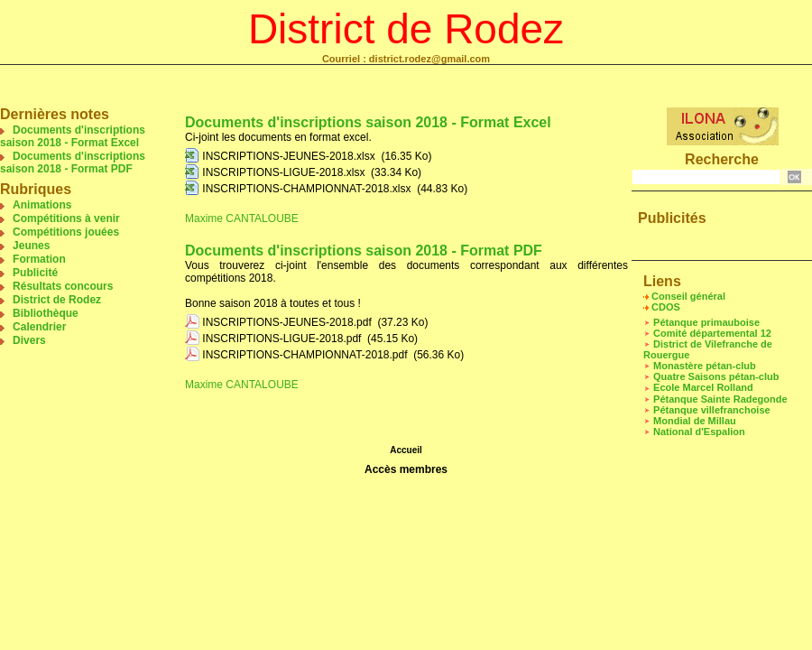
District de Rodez (406, 29)
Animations (42, 205)
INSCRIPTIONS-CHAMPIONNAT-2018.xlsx (306, 189)
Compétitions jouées (66, 232)
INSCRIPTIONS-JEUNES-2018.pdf (286, 322)
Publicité (35, 273)
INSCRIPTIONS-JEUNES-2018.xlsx (288, 156)
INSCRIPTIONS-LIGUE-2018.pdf (281, 339)
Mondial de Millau (695, 421)
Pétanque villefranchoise (712, 410)
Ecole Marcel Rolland (703, 387)
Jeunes (31, 246)
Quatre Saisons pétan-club (716, 376)
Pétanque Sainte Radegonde (720, 399)
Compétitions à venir (66, 218)
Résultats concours (63, 286)
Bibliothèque (46, 313)
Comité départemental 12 (712, 333)
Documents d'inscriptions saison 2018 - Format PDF (73, 162)
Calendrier (39, 327)
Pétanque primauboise (706, 322)
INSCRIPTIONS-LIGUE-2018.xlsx (283, 172)
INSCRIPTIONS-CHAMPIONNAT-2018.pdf (304, 355)
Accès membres (406, 469)
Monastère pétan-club (705, 366)
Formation (39, 259)
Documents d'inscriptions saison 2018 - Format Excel (73, 136)
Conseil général (688, 296)
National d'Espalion (699, 432)
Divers (29, 340)
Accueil (406, 450)
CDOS (666, 307)
